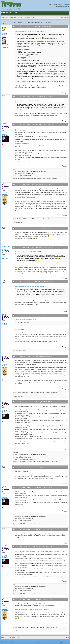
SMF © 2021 (27, 642)
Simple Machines (34, 642)
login (63, 4)
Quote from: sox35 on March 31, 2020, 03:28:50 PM (28, 252)
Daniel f (4, 26)
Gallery (13, 12)
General (14, 17)
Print (67, 637)
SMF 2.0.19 (21, 642)
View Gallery (5, 36)
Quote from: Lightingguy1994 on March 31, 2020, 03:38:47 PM (30, 286)
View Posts (4, 35)
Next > (14, 637)
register (67, 4)
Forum (5, 12)
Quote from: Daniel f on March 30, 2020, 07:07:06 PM (28, 101)
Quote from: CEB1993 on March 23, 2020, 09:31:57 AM (29, 319)
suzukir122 (4, 124)
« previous (63, 17)
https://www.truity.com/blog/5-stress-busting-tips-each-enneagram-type (32, 609)
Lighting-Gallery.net (6, 17)
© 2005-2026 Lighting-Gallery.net (9, 642)
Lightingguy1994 (6, 247)
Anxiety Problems (31, 17)
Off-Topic (20, 17)
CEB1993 (4, 184)
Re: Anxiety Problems (25, 27)
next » (67, 17)
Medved (4, 314)
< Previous (9, 637)
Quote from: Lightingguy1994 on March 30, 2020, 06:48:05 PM (30, 31)
